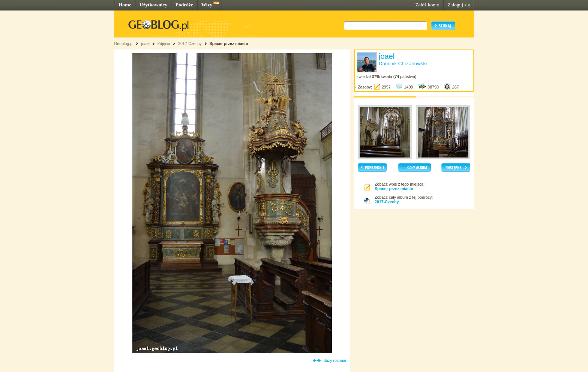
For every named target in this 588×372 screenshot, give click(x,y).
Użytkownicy (153, 5)
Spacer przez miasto (229, 43)
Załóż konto (427, 5)
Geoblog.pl (124, 43)
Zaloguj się (459, 5)
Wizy (207, 5)
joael (145, 43)
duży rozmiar (335, 360)
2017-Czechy (190, 43)
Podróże (184, 5)
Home (125, 5)
